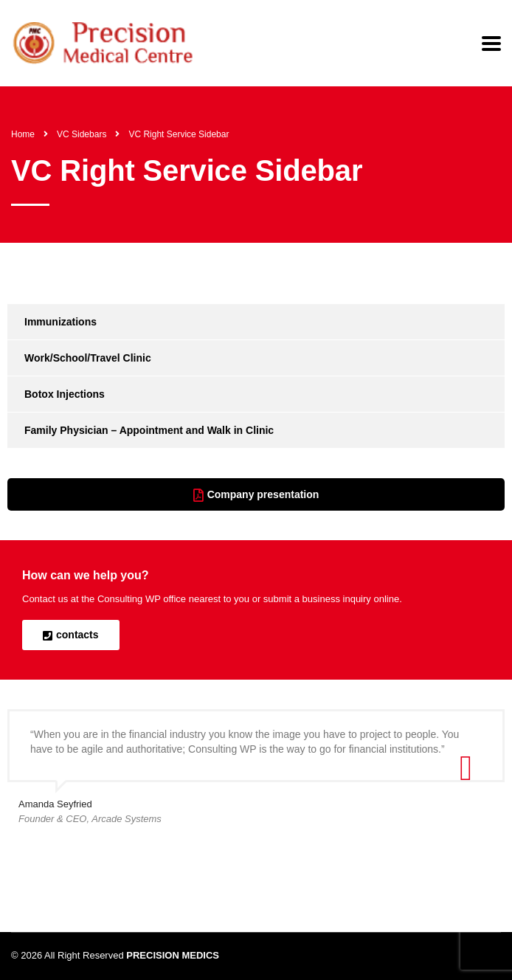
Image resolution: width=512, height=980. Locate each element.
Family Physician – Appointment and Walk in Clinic (149, 430)
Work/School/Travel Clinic (88, 358)
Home (23, 134)
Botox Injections (65, 394)
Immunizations (60, 322)
